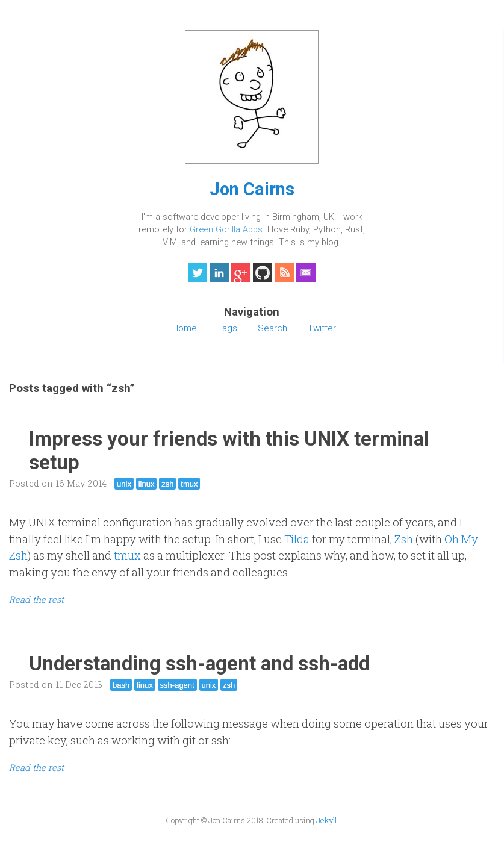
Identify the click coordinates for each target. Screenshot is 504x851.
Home (185, 328)
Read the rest (36, 600)
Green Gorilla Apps (226, 229)
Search (272, 328)
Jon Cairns (252, 189)
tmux (189, 484)
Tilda (297, 539)
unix (124, 484)
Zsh (404, 539)
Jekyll (326, 820)
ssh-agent (177, 685)
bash (121, 685)
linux (147, 484)
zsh (167, 484)
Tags (227, 328)
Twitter (322, 328)
